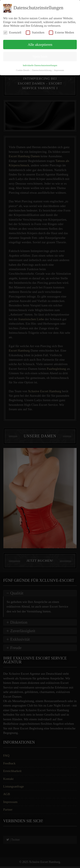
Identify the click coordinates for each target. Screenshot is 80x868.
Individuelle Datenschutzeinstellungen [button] (40, 65)
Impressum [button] (59, 70)
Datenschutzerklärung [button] (42, 70)
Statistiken (35, 33)
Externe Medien (61, 33)
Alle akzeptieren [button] (40, 45)
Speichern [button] (40, 56)
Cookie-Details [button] (23, 70)
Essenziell (12, 33)
